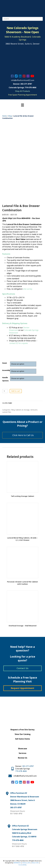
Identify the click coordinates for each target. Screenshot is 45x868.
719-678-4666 (21, 771)
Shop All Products (23, 91)
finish (5, 363)
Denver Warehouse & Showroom (25, 797)
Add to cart (16, 391)
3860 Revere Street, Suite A (22, 800)
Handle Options (5, 379)
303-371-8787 (28, 766)
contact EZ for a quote (19, 343)
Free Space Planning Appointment (23, 95)
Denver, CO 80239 (18, 804)
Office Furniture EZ (19, 793)
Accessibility (22, 865)
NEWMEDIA (17, 863)
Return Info (35, 863)
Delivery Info (26, 863)
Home (4, 116)
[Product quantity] (5, 391)
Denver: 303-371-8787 (22, 84)
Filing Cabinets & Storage (20, 410)
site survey (27, 289)
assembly (6, 370)
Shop (10, 116)
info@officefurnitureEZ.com (23, 80)
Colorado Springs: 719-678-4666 (22, 87)
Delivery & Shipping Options (15, 323)
